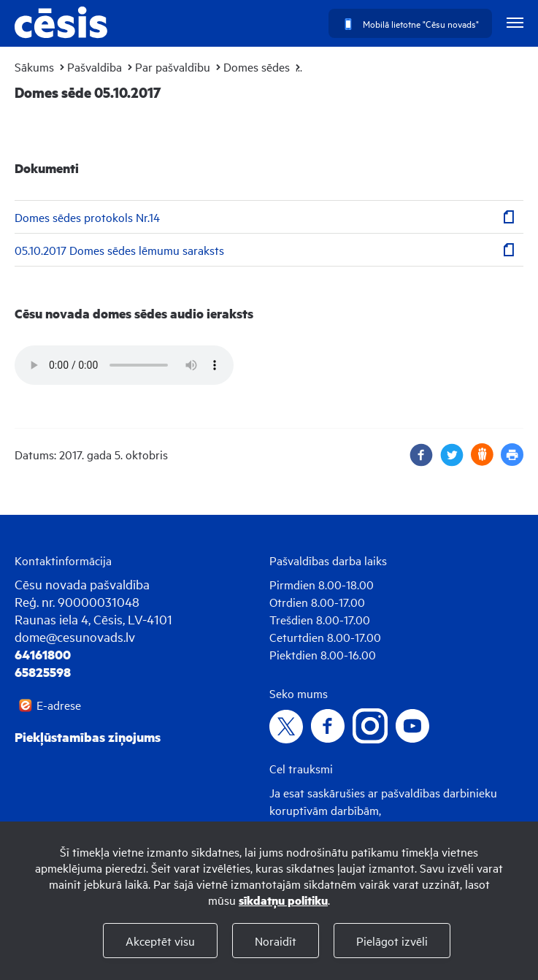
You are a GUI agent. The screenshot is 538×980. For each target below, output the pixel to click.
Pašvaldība (95, 66)
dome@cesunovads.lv (75, 636)
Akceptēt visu (160, 941)
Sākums (34, 66)
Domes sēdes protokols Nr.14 (87, 217)
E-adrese (59, 705)
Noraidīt (276, 941)
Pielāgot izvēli (392, 941)
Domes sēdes (257, 66)
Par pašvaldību (173, 66)
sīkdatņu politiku (283, 900)
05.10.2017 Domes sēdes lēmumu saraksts (119, 250)
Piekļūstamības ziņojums (88, 737)
